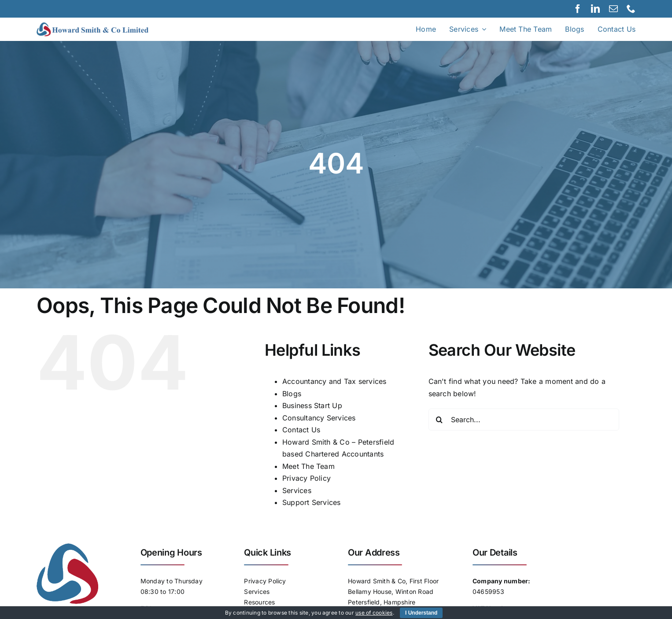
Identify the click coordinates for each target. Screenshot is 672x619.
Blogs (292, 394)
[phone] (631, 9)
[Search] (439, 420)
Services (297, 490)
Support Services (312, 502)
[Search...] (524, 420)
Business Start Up (312, 405)
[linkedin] (595, 9)
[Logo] (102, 26)
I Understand (421, 613)
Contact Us (301, 430)
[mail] (613, 9)
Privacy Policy (306, 478)
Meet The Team (308, 466)
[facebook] (578, 9)
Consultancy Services (319, 418)
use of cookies (374, 613)
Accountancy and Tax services (334, 381)
